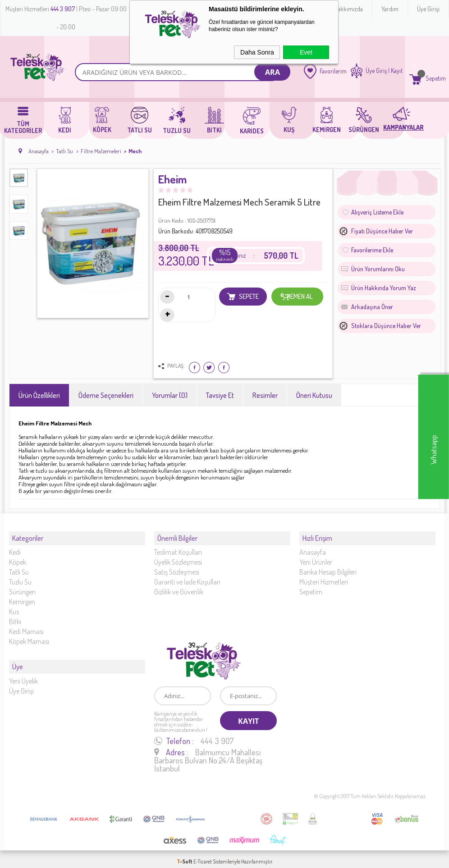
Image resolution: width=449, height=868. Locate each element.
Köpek (18, 557)
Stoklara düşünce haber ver (386, 326)
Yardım (390, 9)
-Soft (185, 857)
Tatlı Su (19, 567)
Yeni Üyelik (23, 672)
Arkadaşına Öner (372, 307)
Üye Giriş (376, 71)
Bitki (15, 617)
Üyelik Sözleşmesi (178, 557)
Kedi (15, 548)
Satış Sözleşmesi (177, 567)
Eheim (172, 180)
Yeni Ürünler (316, 557)
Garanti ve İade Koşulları (187, 577)
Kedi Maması (26, 627)
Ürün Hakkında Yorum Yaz (384, 288)
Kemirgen (22, 597)
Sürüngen (22, 587)
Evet (306, 52)
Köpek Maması (29, 637)
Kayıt (397, 71)
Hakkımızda (348, 9)
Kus (14, 607)
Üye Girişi (428, 9)
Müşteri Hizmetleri (324, 577)
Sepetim (311, 587)
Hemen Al (297, 297)
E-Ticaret (203, 857)
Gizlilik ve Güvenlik (179, 587)
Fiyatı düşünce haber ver (382, 231)
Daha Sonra (257, 52)
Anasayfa (313, 548)
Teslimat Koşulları (178, 548)
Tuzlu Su (20, 577)
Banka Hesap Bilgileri (328, 567)
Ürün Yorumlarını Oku (378, 269)
